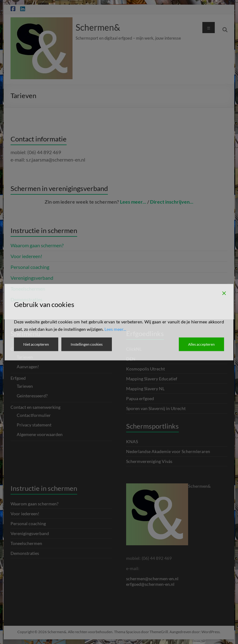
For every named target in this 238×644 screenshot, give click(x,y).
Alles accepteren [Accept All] (201, 344)
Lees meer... (115, 329)
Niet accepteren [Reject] (36, 344)
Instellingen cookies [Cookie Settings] (87, 344)
